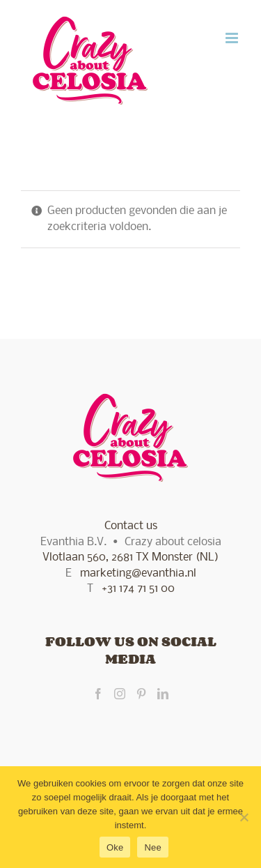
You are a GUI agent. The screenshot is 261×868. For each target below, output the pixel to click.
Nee (153, 847)
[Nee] (244, 817)
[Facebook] (98, 694)
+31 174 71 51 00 (138, 589)
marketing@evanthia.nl (138, 573)
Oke (115, 847)
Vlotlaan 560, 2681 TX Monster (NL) (130, 557)
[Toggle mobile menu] (233, 38)
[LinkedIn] (163, 694)
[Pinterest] (141, 694)
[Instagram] (120, 694)
